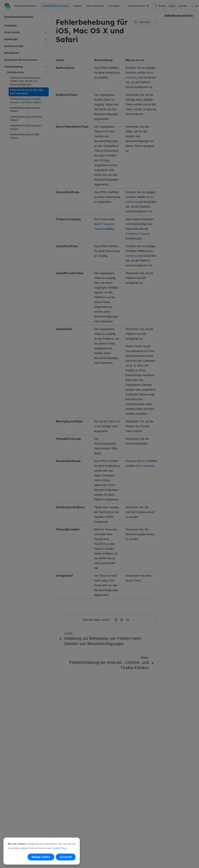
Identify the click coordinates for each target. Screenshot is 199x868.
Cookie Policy (59, 848)
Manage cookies (41, 857)
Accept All (66, 857)
